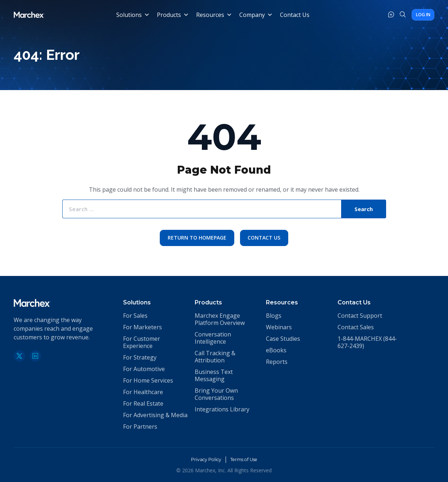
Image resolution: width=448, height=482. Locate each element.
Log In (417, 15)
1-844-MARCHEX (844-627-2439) (367, 342)
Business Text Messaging (214, 375)
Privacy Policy (203, 459)
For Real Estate (143, 403)
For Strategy (140, 357)
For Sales (135, 316)
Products (172, 15)
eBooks (276, 350)
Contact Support (360, 316)
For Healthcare (143, 392)
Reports (277, 362)
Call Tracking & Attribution (215, 357)
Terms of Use (246, 459)
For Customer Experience (142, 342)
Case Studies (283, 339)
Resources (213, 15)
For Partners (140, 427)
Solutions (132, 15)
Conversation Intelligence (213, 338)
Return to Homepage (196, 238)
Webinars (279, 327)
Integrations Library (222, 409)
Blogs (274, 316)
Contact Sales (356, 327)
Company (255, 15)
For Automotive (144, 369)
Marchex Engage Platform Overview (220, 319)
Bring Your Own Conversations (216, 394)
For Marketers (142, 327)
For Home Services (148, 380)
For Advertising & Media (155, 415)
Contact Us (294, 15)
